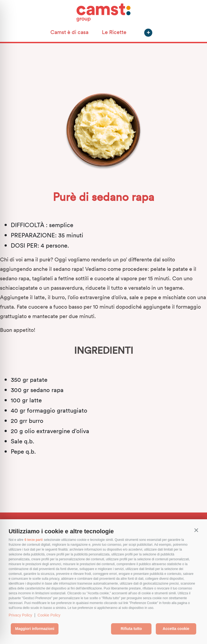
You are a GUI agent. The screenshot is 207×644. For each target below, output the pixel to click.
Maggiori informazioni (35, 629)
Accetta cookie (176, 629)
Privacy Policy (20, 615)
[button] (196, 530)
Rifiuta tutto (131, 629)
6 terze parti (34, 540)
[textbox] (103, 415)
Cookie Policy (49, 615)
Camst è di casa (69, 32)
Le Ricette (114, 32)
